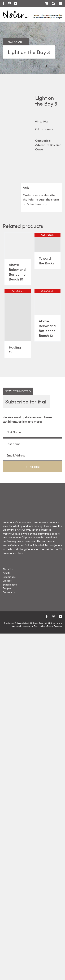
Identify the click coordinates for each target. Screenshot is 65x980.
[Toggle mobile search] (53, 3)
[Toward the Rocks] (48, 242)
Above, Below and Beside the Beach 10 (17, 272)
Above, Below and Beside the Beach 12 (47, 328)
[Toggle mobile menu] (60, 3)
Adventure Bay (45, 145)
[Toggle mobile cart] (46, 3)
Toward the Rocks (46, 261)
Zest (36, 626)
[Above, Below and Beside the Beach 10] (18, 246)
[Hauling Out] (18, 315)
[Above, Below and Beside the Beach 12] (48, 302)
